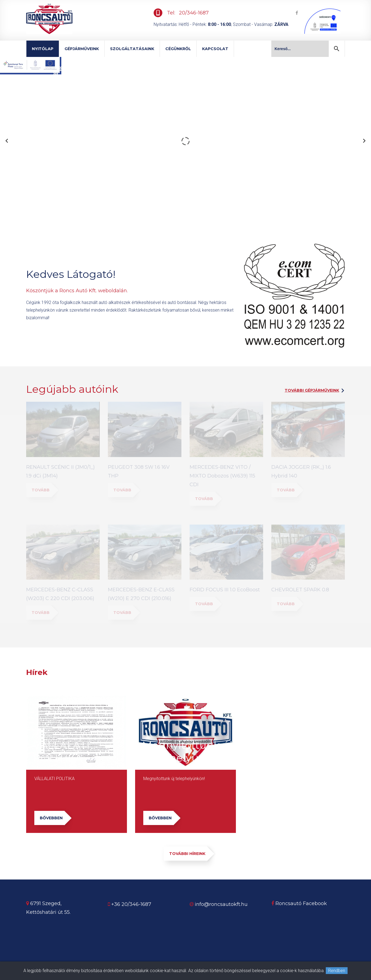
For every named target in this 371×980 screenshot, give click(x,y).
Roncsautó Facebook (299, 903)
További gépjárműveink (312, 390)
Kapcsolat (215, 49)
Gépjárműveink (82, 49)
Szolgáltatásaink (132, 49)
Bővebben (52, 818)
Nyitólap (43, 49)
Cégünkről (178, 49)
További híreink (188, 854)
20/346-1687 (194, 13)
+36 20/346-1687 (131, 904)
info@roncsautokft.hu (221, 904)
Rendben (337, 971)
